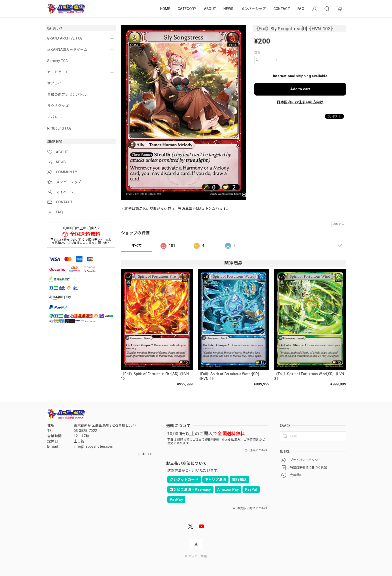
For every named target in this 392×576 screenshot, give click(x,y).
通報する (339, 224)
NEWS (228, 9)
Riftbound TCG (59, 128)
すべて (137, 246)
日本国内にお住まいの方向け (300, 102)
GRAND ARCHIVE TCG (65, 38)
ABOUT (210, 9)
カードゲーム (58, 72)
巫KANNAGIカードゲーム (67, 50)
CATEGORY (187, 9)
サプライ (54, 83)
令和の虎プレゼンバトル (67, 95)
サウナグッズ (58, 106)
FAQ (301, 9)
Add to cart (300, 89)
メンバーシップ (253, 9)
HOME (165, 9)
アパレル (54, 117)
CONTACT (282, 9)
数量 (258, 53)
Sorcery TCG (58, 61)
